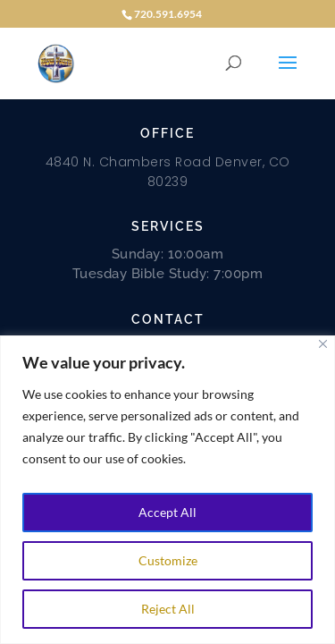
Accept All (167, 512)
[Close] (323, 344)
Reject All (168, 609)
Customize (168, 560)
